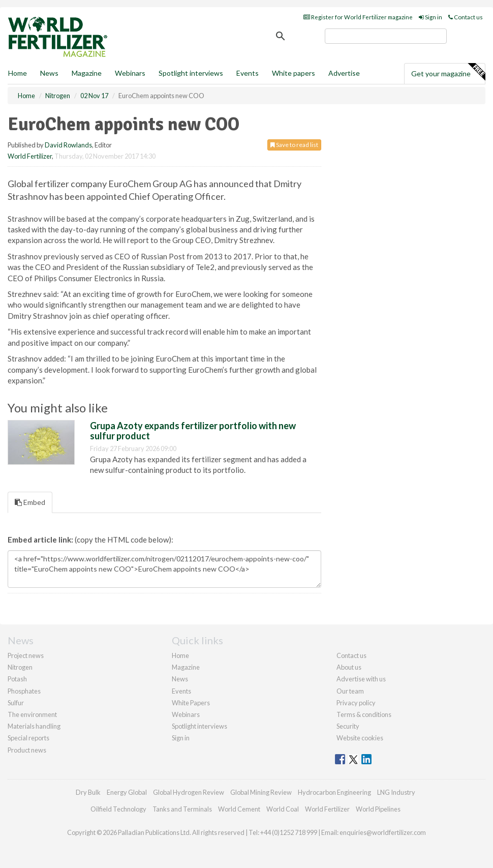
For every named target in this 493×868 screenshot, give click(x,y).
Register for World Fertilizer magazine (358, 17)
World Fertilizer (30, 156)
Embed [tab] (30, 502)
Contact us (466, 17)
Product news (27, 750)
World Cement (239, 809)
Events (248, 73)
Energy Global (127, 792)
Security (348, 726)
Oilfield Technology (118, 809)
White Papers (191, 703)
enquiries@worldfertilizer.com (383, 832)
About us (349, 667)
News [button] (49, 73)
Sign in (430, 17)
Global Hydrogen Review (189, 792)
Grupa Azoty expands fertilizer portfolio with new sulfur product (193, 431)
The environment (32, 714)
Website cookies (360, 738)
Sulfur (16, 703)
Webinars (130, 73)
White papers (294, 73)
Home (18, 73)
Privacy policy (356, 703)
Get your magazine (448, 72)
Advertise (344, 73)
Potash (17, 679)
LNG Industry (396, 792)
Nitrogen (20, 667)
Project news (26, 655)
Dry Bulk (88, 792)
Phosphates (24, 691)
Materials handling (34, 726)
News (180, 679)
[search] (386, 36)
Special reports (28, 738)
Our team (350, 691)
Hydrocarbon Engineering (334, 792)
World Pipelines (378, 809)
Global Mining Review (261, 792)
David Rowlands (68, 145)
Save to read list (294, 145)
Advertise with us (361, 679)
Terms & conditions (364, 714)
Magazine (87, 73)
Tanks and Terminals (182, 809)
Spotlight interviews (191, 73)
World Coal (283, 809)
